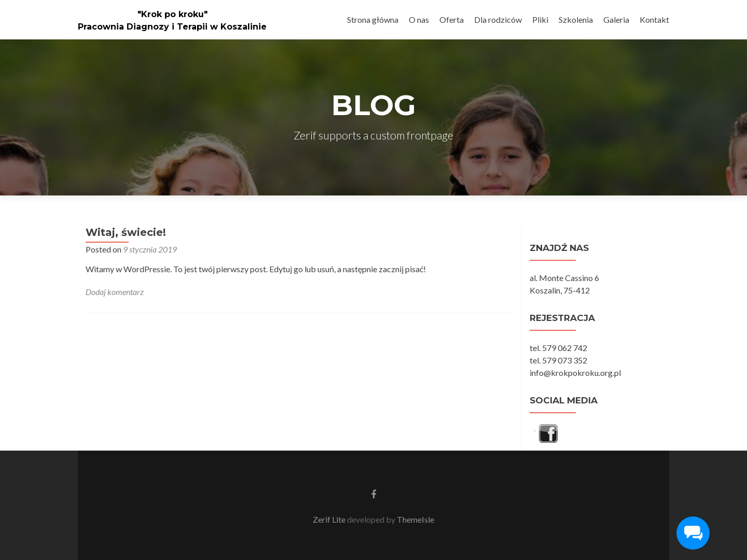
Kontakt (654, 19)
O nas (419, 19)
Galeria (616, 19)
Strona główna (373, 19)
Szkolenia (576, 19)
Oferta (452, 19)
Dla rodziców (498, 19)
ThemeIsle (416, 519)
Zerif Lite (330, 519)
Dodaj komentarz (115, 292)
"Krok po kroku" (172, 14)
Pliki (540, 19)
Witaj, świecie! (126, 232)
